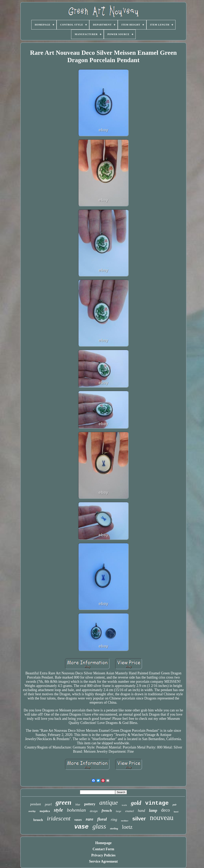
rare (89, 819)
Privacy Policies (103, 855)
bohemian (76, 810)
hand (141, 811)
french (107, 811)
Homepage (103, 843)
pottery (90, 804)
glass (99, 826)
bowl (176, 812)
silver (139, 819)
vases (78, 820)
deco (165, 810)
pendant (36, 804)
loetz (127, 827)
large (119, 811)
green (63, 802)
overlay (32, 811)
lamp (153, 810)
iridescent (59, 818)
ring (114, 819)
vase (81, 826)
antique (109, 803)
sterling (114, 828)
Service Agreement (103, 861)
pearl (48, 804)
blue (78, 805)
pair (175, 805)
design (94, 811)
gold (136, 803)
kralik (125, 805)
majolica (45, 811)
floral (102, 819)
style (58, 810)
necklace (125, 821)
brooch (38, 820)
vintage (157, 803)
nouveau (162, 818)
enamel (130, 811)
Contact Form (103, 849)
